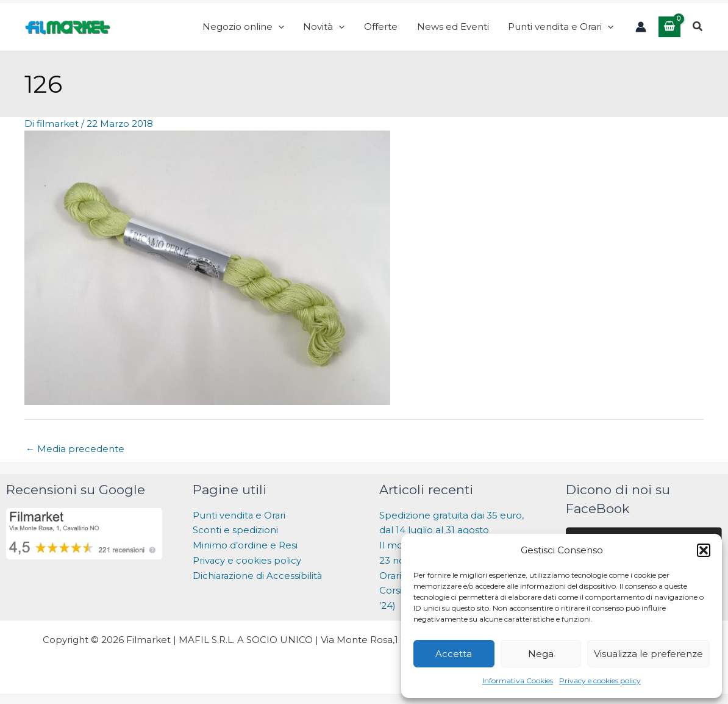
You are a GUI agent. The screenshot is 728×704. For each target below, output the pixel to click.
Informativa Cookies (518, 681)
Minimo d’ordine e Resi (245, 552)
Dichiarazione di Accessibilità (259, 582)
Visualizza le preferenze (648, 654)
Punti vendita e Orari (240, 522)
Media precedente (75, 455)
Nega (541, 654)
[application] (310, 31)
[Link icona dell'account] (641, 31)
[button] (704, 550)
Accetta (454, 654)
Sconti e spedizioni (235, 537)
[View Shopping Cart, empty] (669, 30)
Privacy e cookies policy (600, 681)
